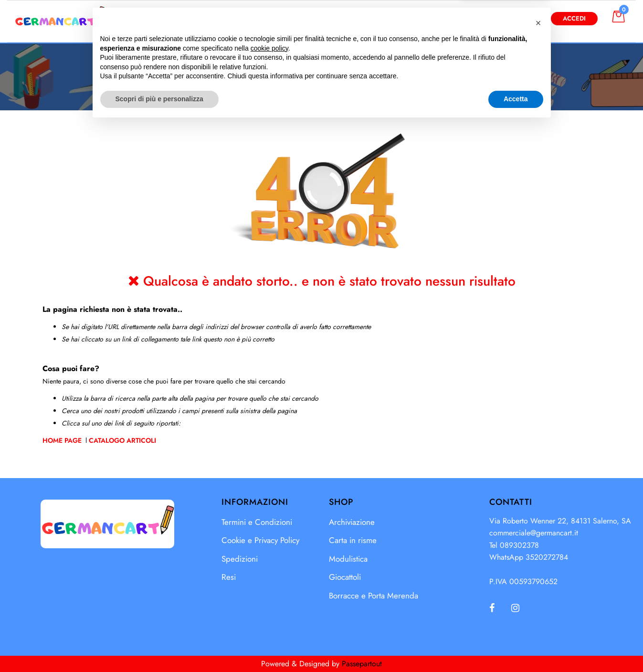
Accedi (574, 18)
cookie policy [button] (269, 595)
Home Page (63, 440)
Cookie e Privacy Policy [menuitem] (260, 540)
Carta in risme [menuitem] (353, 540)
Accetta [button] (516, 646)
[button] (418, 18)
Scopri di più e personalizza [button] (159, 646)
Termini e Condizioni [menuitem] (257, 522)
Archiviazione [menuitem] (352, 522)
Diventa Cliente (505, 18)
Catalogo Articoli (122, 440)
